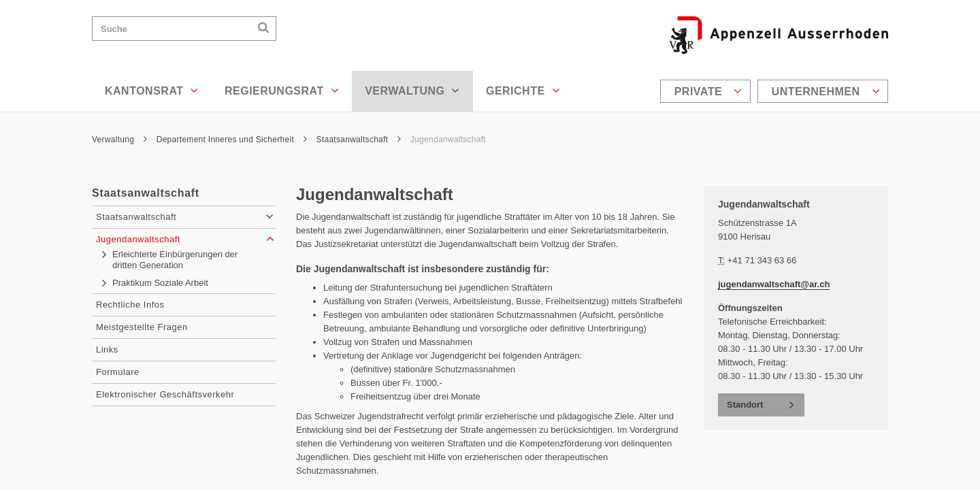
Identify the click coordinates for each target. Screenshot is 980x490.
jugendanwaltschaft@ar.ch (774, 284)
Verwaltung (412, 91)
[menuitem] (707, 91)
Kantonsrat (152, 91)
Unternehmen (826, 91)
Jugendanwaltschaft (448, 140)
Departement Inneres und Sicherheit (232, 140)
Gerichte (523, 91)
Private (708, 91)
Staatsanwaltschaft (359, 140)
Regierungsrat (282, 91)
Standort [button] (745, 405)
